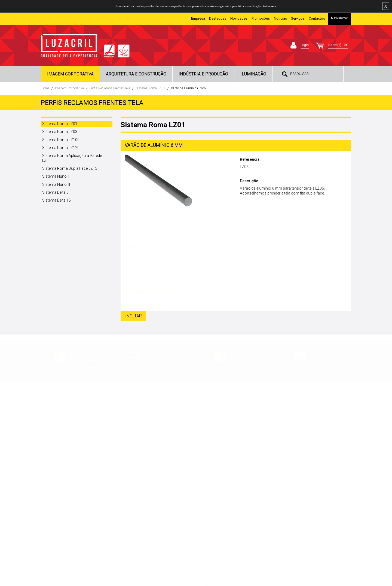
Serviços (298, 18)
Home (45, 88)
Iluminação (253, 74)
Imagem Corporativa (70, 74)
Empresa (198, 18)
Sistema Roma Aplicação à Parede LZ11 (72, 158)
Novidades (239, 18)
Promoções (261, 18)
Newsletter (339, 18)
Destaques (218, 18)
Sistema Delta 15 (56, 200)
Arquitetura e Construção (136, 74)
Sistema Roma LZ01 (151, 88)
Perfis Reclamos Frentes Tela (110, 88)
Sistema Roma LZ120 (61, 148)
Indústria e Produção (203, 74)
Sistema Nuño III (56, 184)
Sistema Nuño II (56, 176)
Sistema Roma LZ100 (61, 140)
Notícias (280, 18)
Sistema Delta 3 (55, 192)
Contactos (317, 18)
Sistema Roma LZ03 (60, 132)
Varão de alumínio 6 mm (188, 88)
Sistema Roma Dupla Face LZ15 (70, 168)
